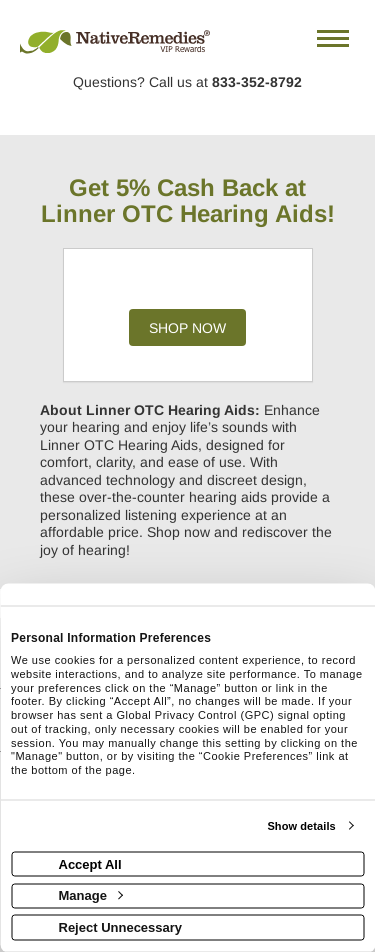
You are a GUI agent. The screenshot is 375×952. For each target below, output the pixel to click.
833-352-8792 (257, 82)
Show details (301, 826)
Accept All (90, 863)
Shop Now (187, 328)
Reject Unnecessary (121, 926)
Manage (91, 895)
